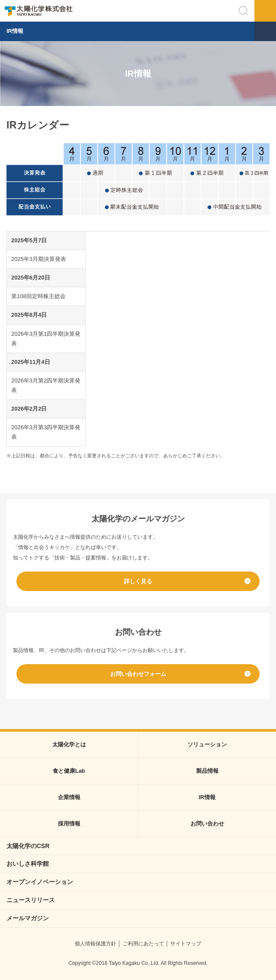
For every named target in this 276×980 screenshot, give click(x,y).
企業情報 (69, 797)
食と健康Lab (69, 771)
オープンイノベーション (40, 882)
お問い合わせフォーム (138, 674)
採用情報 (69, 824)
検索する (244, 11)
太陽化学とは (69, 744)
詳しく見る (138, 581)
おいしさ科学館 (28, 864)
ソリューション (207, 744)
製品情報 (207, 771)
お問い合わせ (207, 824)
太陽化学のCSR (28, 846)
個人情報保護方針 (95, 944)
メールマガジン (28, 918)
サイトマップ (186, 944)
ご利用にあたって (143, 944)
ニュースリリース (31, 900)
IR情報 (15, 31)
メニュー (265, 11)
